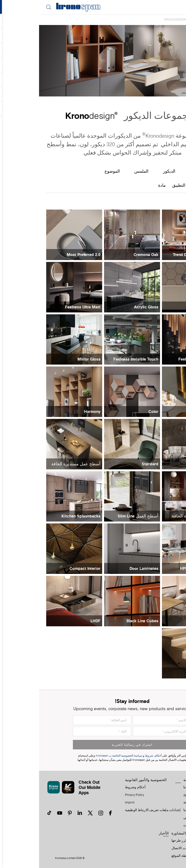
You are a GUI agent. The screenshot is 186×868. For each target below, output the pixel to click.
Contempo (168, 464)
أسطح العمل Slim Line (99, 516)
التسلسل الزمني (156, 818)
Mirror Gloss (50, 359)
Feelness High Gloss (158, 359)
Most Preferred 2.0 (45, 255)
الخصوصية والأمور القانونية (107, 780)
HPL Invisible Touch (159, 568)
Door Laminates (105, 568)
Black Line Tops (163, 621)
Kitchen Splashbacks (42, 516)
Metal (172, 411)
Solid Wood (167, 673)
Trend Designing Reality (156, 255)
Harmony (53, 411)
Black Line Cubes (103, 621)
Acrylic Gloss (107, 307)
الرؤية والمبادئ (155, 795)
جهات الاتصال (142, 848)
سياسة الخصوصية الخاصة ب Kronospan (80, 756)
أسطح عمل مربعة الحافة (155, 516)
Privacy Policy (96, 795)
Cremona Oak (107, 255)
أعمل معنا (151, 810)
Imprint (91, 803)
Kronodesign (136, 19)
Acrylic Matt (166, 307)
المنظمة (151, 780)
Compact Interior (46, 568)
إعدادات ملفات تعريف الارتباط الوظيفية (114, 810)
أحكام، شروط (114, 756)
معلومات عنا (153, 787)
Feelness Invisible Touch (97, 359)
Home (171, 19)
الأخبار (125, 833)
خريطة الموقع (142, 856)
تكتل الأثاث (152, 825)
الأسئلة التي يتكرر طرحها (150, 841)
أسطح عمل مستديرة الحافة (37, 464)
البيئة (148, 803)
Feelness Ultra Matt (44, 307)
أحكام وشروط (96, 787)
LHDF (56, 621)
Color (114, 411)
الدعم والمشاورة (145, 833)
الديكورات (157, 19)
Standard (111, 464)
